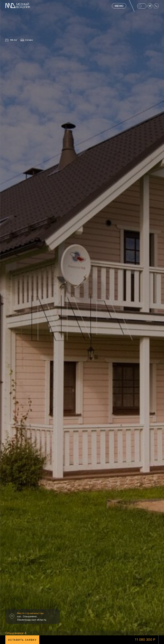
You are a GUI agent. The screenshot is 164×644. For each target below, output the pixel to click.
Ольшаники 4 (16, 633)
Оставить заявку (22, 640)
